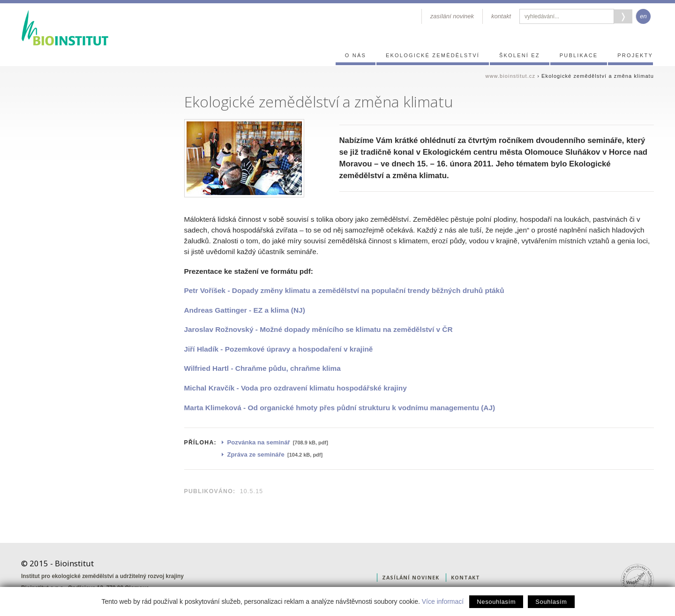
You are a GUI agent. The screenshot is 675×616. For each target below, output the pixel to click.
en (643, 16)
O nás (356, 55)
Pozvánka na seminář (259, 442)
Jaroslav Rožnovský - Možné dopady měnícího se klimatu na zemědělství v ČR (319, 329)
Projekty (635, 55)
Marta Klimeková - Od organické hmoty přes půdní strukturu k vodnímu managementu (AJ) (340, 408)
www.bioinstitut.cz (510, 76)
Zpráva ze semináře (256, 454)
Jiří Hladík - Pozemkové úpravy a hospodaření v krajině (279, 349)
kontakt (501, 16)
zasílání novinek (452, 16)
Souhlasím (551, 602)
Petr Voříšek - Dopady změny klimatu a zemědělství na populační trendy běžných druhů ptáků (344, 290)
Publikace (579, 55)
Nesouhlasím (496, 602)
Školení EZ (520, 55)
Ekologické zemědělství (433, 55)
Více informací (443, 601)
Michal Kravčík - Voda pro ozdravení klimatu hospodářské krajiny (296, 388)
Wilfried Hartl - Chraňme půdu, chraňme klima (262, 368)
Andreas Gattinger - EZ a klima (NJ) (245, 310)
